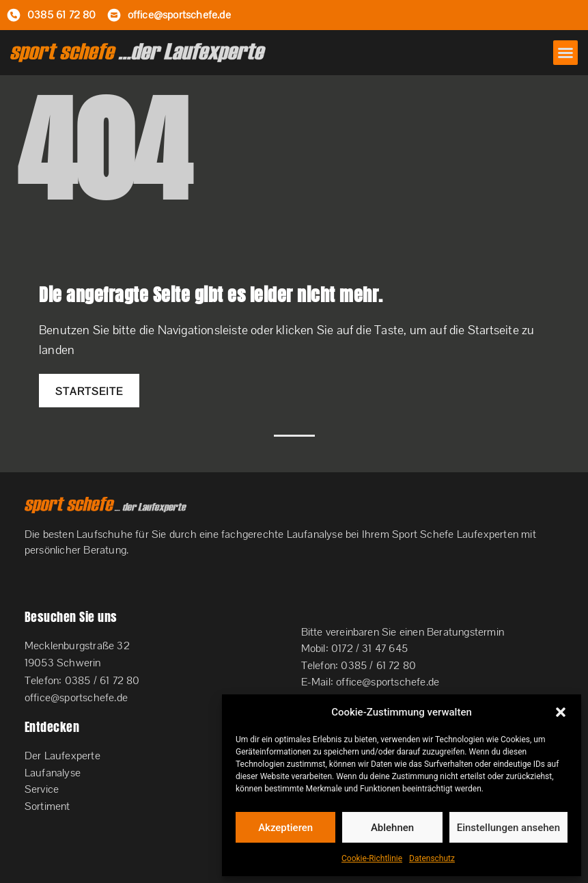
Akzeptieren (285, 828)
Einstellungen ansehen (508, 828)
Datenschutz (432, 858)
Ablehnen (392, 828)
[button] (561, 712)
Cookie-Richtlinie (372, 858)
